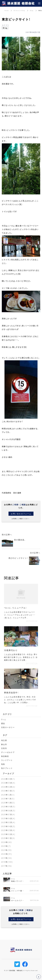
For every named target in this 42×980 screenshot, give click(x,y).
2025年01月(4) (8, 838)
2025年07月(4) (8, 814)
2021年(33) (6, 850)
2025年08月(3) (8, 811)
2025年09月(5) (8, 807)
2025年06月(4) (8, 818)
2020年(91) (6, 854)
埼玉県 (4, 740)
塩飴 (3, 764)
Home (7, 10)
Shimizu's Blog (19, 10)
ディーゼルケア (8, 752)
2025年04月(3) (8, 826)
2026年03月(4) (8, 783)
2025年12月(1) (8, 795)
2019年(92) (6, 858)
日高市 (4, 748)
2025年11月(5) (8, 799)
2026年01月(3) (8, 791)
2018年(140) (7, 862)
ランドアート (7, 760)
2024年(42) (6, 842)
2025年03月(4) (8, 830)
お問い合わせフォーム (21, 514)
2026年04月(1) (8, 779)
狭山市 (4, 744)
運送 (3, 723)
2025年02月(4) (8, 834)
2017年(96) (6, 866)
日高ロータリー (8, 727)
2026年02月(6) (8, 787)
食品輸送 (5, 756)
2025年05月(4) (8, 822)
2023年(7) (6, 846)
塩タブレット (7, 768)
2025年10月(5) (8, 803)
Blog (32, 10)
